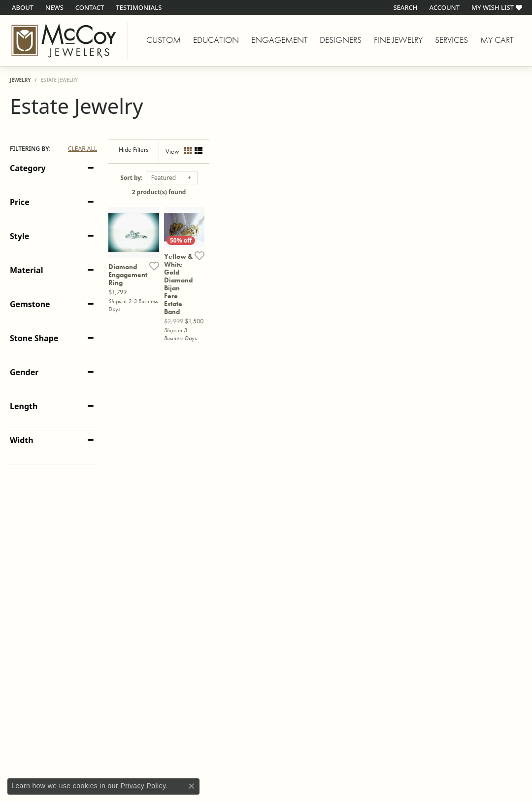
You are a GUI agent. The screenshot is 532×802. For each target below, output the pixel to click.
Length (24, 406)
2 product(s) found (315, 192)
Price (20, 202)
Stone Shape (34, 338)
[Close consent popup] (192, 786)
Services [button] (451, 40)
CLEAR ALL (83, 149)
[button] (404, 7)
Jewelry (20, 80)
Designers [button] (341, 40)
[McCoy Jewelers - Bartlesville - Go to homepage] (64, 40)
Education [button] (216, 40)
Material (26, 270)
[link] (22, 7)
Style (19, 236)
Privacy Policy (143, 786)
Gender (24, 372)
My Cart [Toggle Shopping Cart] (497, 40)
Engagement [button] (280, 40)
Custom (164, 40)
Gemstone (30, 304)
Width (22, 440)
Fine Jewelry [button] (398, 40)
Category (28, 168)
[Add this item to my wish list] (235, 349)
